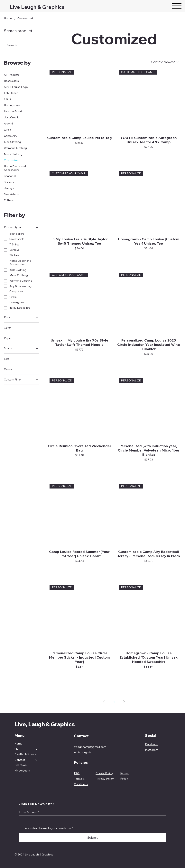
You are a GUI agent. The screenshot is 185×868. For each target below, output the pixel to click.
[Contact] (36, 760)
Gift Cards (21, 765)
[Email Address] (91, 819)
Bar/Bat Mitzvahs (26, 754)
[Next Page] (124, 702)
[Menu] (177, 6)
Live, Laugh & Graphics (45, 724)
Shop (18, 749)
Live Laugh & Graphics (37, 7)
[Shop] (36, 749)
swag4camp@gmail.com (90, 747)
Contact (20, 760)
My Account (22, 771)
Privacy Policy (105, 779)
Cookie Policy (104, 773)
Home (18, 744)
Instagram (152, 750)
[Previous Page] (104, 702)
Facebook (152, 744)
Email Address (29, 812)
